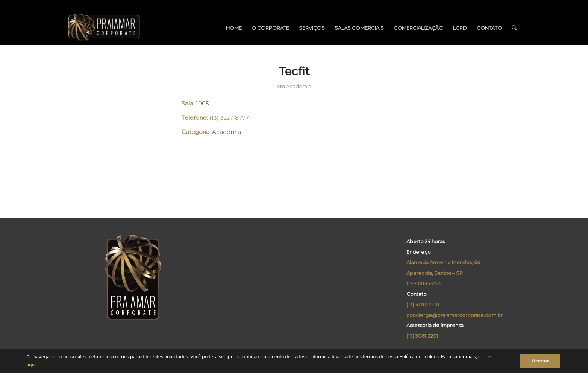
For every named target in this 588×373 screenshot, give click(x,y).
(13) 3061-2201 (422, 336)
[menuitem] (234, 28)
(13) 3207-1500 (423, 304)
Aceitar (540, 361)
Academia (299, 86)
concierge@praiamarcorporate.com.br (455, 315)
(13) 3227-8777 (229, 118)
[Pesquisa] (514, 28)
